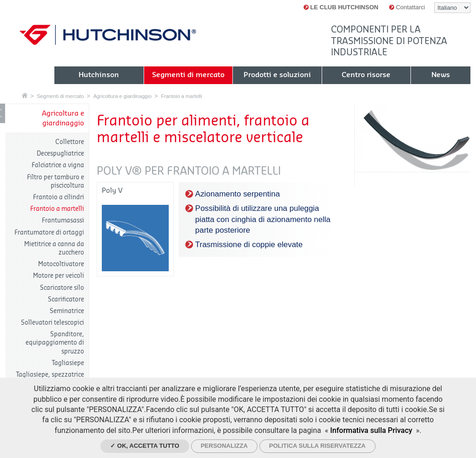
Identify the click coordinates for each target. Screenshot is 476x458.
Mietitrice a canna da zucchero (54, 248)
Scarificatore (66, 299)
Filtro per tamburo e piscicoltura (56, 181)
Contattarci (407, 7)
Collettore (70, 142)
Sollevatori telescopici (53, 323)
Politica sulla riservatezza (317, 446)
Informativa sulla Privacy (371, 430)
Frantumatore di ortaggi (49, 232)
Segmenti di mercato (60, 96)
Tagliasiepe (68, 363)
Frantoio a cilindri (59, 197)
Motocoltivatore (61, 264)
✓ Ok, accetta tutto (145, 446)
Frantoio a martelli (181, 96)
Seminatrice (67, 311)
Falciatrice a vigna (58, 165)
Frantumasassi (63, 220)
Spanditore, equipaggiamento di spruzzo (55, 343)
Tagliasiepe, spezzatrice (50, 375)
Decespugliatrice (60, 154)
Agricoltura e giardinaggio (122, 96)
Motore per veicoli (59, 276)
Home (25, 95)
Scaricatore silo (62, 288)
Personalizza (224, 446)
